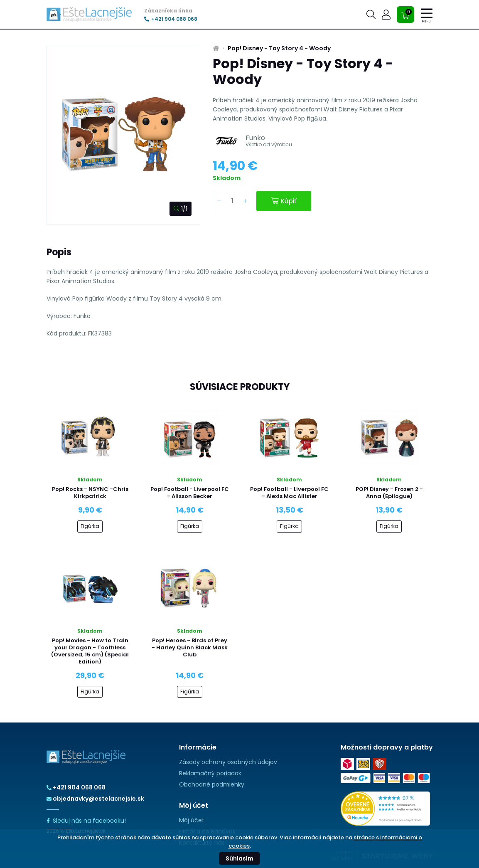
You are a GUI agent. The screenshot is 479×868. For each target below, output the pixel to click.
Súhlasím (239, 858)
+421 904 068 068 (171, 19)
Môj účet (192, 820)
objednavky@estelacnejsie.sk (95, 799)
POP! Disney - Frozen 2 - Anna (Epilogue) (389, 493)
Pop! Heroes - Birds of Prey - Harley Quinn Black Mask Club (190, 647)
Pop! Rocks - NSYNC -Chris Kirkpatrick (90, 493)
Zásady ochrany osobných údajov (228, 762)
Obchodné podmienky (212, 784)
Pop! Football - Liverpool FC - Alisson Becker (190, 493)
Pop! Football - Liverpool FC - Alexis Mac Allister (289, 493)
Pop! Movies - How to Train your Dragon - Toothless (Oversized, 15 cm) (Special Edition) (90, 651)
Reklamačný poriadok (210, 773)
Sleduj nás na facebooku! (86, 821)
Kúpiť (284, 201)
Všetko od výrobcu (269, 144)
